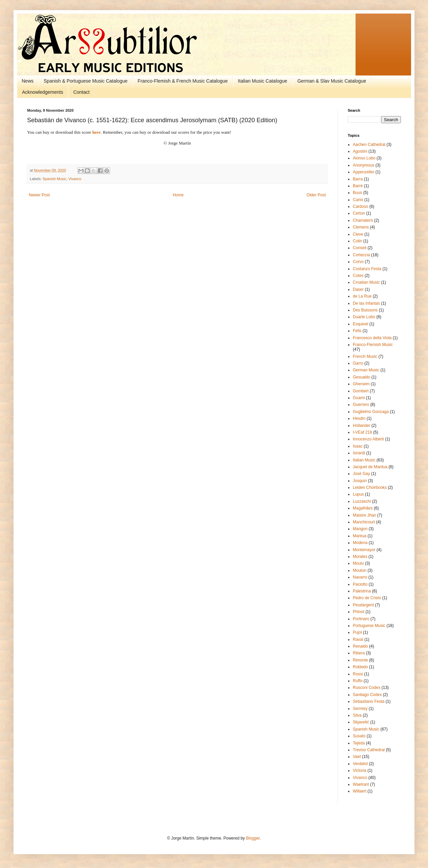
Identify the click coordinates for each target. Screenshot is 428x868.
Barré (358, 186)
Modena (360, 543)
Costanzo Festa (367, 269)
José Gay (361, 474)
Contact (81, 92)
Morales (360, 557)
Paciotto (360, 584)
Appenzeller (363, 172)
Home (178, 195)
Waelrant (361, 784)
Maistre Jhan (365, 515)
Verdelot (360, 764)
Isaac (358, 446)
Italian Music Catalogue (263, 81)
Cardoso (360, 207)
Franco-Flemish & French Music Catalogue (183, 81)
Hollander (361, 426)
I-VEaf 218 (362, 432)
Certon (359, 213)
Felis (357, 331)
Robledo (360, 667)
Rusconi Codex (367, 688)
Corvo (358, 262)
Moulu (358, 563)
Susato (359, 736)
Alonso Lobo (364, 158)
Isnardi (359, 453)
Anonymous (363, 165)
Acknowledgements (42, 92)
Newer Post (39, 195)
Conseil (360, 248)
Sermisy (360, 709)
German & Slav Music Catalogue (332, 81)
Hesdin (359, 418)
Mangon (360, 529)
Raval (358, 639)
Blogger (253, 838)
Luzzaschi (362, 501)
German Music (366, 370)
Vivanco (75, 179)
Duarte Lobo (364, 317)
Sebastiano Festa (369, 701)
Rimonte (360, 660)
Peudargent (363, 605)
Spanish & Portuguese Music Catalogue (85, 81)
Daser (358, 289)
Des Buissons (365, 310)
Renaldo (360, 646)
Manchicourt (364, 522)
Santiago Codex (367, 695)
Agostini (360, 151)
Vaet (357, 757)
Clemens (361, 227)
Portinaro (361, 619)
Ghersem (361, 384)
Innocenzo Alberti (368, 439)
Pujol (357, 632)
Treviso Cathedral (369, 750)
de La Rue (362, 296)
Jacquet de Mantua (370, 467)
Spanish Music (55, 179)
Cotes (358, 276)
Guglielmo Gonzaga (371, 412)
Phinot (359, 612)
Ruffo (358, 681)
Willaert (360, 791)
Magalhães (363, 508)
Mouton (360, 570)
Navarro (360, 577)
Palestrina (362, 591)
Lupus (358, 494)
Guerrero (361, 405)
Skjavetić (361, 722)
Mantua (360, 536)
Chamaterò (363, 220)
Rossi (358, 674)
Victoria (360, 771)
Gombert (361, 391)
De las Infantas (366, 303)
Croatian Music (366, 282)
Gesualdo (361, 377)
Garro (358, 363)
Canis (358, 200)
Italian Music (364, 460)
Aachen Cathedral (369, 145)
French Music (365, 356)
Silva (357, 715)
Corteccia (361, 255)
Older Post (316, 195)
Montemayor (364, 550)
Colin (357, 241)
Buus (357, 193)
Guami (359, 398)
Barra (358, 179)
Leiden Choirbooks (370, 487)
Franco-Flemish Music (373, 345)
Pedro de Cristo (367, 598)
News (28, 81)
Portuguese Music (369, 626)
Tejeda (359, 743)
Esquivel (360, 324)
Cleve (358, 234)
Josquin (360, 481)
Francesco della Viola (372, 338)
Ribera (359, 653)
